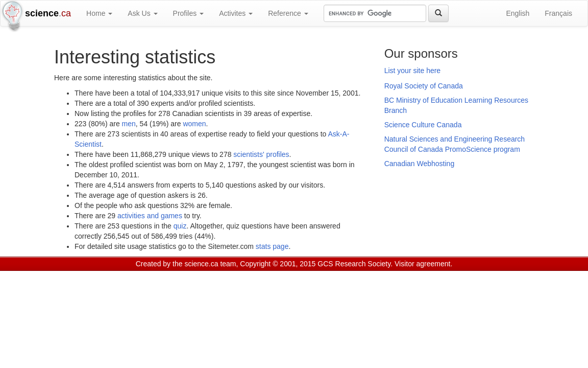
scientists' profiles (261, 154)
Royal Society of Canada (424, 86)
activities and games (150, 216)
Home (99, 13)
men (129, 124)
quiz (180, 226)
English (518, 13)
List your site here (413, 71)
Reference (288, 13)
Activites (236, 13)
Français (558, 13)
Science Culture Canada (423, 125)
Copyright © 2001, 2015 (278, 264)
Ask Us (142, 13)
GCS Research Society (354, 264)
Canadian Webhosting (420, 164)
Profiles (189, 13)
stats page (272, 246)
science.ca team (210, 264)
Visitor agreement (422, 264)
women (194, 124)
